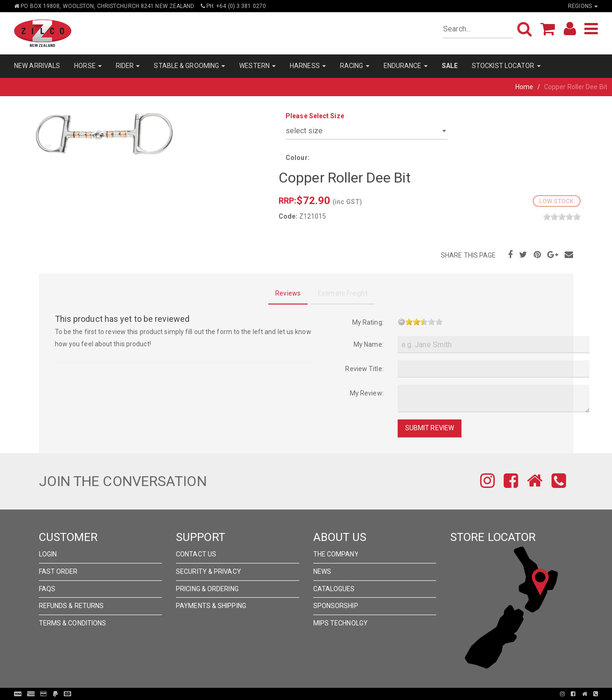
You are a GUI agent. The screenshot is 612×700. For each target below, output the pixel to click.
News (322, 571)
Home (524, 87)
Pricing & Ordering (207, 589)
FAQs (47, 589)
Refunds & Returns (72, 606)
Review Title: (364, 369)
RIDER (128, 66)
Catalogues (334, 589)
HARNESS (308, 66)
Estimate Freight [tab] (343, 293)
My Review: (367, 393)
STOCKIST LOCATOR (506, 66)
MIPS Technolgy (340, 623)
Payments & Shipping (211, 606)
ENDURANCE (406, 66)
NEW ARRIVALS (37, 66)
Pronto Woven (309, 694)
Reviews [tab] (288, 293)
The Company (336, 554)
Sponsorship (336, 606)
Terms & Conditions (73, 623)
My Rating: (368, 322)
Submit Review (430, 428)
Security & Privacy (208, 571)
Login (48, 554)
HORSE (88, 66)
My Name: (369, 344)
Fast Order (58, 571)
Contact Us (196, 554)
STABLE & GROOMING (189, 66)
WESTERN (257, 66)
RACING (355, 66)
